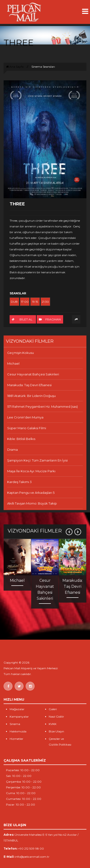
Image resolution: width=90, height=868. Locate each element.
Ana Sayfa (15, 67)
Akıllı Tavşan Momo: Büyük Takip (32, 503)
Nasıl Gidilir (56, 717)
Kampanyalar (19, 717)
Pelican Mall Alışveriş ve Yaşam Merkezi (31, 668)
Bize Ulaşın (56, 731)
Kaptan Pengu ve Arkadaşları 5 (31, 493)
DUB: (15, 302)
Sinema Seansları (43, 67)
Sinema (15, 724)
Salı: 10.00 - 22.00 (19, 776)
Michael (13, 363)
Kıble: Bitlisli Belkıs (21, 439)
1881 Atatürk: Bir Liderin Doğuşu (31, 396)
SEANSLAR (18, 293)
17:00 (25, 302)
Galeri (53, 709)
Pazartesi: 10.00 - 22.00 (23, 770)
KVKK (53, 724)
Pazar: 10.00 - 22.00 (21, 805)
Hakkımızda (18, 731)
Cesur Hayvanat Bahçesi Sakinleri (33, 374)
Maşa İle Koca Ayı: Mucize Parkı (31, 471)
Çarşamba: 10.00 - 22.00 (24, 782)
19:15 (35, 302)
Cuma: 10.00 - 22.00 (21, 793)
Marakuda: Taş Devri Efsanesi (29, 385)
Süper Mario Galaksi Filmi (27, 428)
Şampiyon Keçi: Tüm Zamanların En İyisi (37, 460)
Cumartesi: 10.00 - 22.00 (24, 799)
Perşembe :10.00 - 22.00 (23, 787)
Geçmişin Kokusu (21, 353)
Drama (12, 450)
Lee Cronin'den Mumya (25, 417)
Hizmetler (16, 739)
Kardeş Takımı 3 (19, 482)
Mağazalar (17, 709)
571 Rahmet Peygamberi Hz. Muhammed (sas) (42, 407)
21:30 (45, 302)
